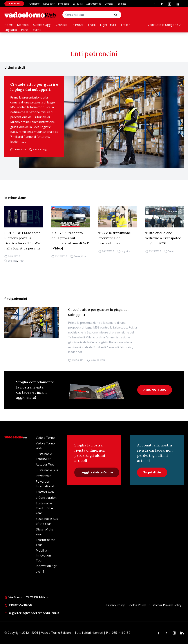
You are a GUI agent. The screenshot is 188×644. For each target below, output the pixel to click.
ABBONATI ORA (155, 390)
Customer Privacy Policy (165, 605)
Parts (25, 30)
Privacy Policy (115, 605)
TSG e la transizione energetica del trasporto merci (115, 238)
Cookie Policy (137, 605)
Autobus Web (45, 464)
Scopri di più (152, 472)
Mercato (23, 25)
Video (84, 256)
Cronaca (62, 25)
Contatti (109, 4)
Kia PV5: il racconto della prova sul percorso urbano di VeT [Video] (70, 241)
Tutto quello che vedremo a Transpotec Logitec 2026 (163, 238)
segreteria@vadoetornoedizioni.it (32, 613)
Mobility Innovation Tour (43, 555)
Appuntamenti (94, 4)
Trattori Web (45, 492)
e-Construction (46, 498)
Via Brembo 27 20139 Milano (27, 597)
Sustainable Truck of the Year (44, 508)
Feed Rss (121, 4)
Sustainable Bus (47, 470)
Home (9, 25)
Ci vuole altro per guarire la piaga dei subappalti (34, 87)
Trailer (125, 25)
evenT (40, 572)
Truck (92, 25)
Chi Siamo (35, 4)
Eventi (37, 30)
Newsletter (49, 4)
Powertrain (44, 476)
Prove (77, 256)
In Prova (77, 25)
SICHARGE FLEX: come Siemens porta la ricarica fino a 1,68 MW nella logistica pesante (22, 241)
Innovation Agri (47, 566)
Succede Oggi (42, 25)
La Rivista (78, 4)
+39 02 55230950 (18, 605)
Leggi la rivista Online (97, 472)
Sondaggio (64, 4)
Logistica (11, 30)
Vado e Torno (45, 438)
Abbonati (14, 4)
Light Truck (108, 25)
